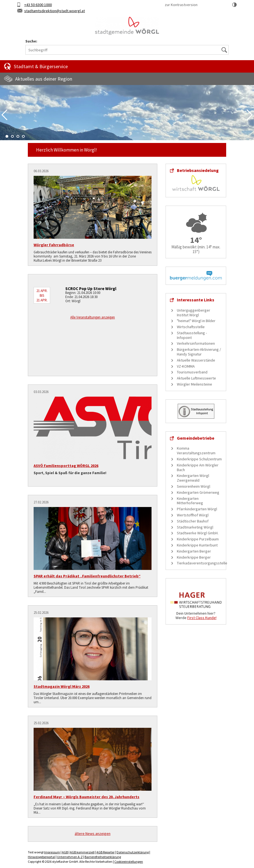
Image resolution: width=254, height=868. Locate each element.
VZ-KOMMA (186, 366)
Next (250, 115)
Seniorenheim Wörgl (194, 486)
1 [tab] (7, 136)
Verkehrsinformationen (196, 343)
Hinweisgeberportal (41, 857)
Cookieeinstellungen (129, 862)
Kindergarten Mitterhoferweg (190, 501)
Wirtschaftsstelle (191, 327)
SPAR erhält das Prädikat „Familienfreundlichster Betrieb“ (87, 576)
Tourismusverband (192, 372)
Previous (4, 115)
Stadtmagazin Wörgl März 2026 (62, 686)
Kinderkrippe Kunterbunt (197, 545)
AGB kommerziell (82, 852)
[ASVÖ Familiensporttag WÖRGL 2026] (93, 428)
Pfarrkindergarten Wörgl (197, 509)
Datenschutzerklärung (133, 852)
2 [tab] (12, 136)
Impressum (52, 852)
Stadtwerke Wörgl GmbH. (198, 533)
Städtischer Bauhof (193, 521)
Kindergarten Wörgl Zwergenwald (193, 478)
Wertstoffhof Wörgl (193, 515)
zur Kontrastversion (181, 5)
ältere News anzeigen (93, 834)
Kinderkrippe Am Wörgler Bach (198, 467)
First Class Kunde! (202, 618)
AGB (65, 852)
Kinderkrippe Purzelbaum (198, 539)
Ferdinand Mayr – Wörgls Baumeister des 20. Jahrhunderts (87, 797)
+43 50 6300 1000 (38, 5)
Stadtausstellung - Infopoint (192, 335)
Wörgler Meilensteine (194, 384)
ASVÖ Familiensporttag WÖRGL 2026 (66, 466)
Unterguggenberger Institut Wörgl (194, 313)
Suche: (31, 41)
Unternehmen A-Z (70, 857)
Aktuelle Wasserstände (196, 360)
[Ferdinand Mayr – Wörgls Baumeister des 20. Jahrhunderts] (93, 759)
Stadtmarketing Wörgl (195, 527)
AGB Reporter (106, 852)
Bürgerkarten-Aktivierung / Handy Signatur (199, 352)
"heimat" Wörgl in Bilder (196, 321)
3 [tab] (18, 136)
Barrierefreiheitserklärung (103, 857)
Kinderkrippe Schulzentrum (199, 459)
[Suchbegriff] (127, 50)
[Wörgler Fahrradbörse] (93, 207)
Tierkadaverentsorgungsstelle (202, 563)
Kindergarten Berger (194, 551)
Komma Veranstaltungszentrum (196, 451)
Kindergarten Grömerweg (198, 492)
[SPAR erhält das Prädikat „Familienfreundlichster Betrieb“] (93, 538)
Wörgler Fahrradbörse (54, 245)
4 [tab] (23, 136)
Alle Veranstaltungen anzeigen (93, 317)
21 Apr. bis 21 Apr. (42, 295)
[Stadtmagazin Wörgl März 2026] (93, 649)
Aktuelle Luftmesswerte (196, 378)
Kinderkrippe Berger (194, 557)
